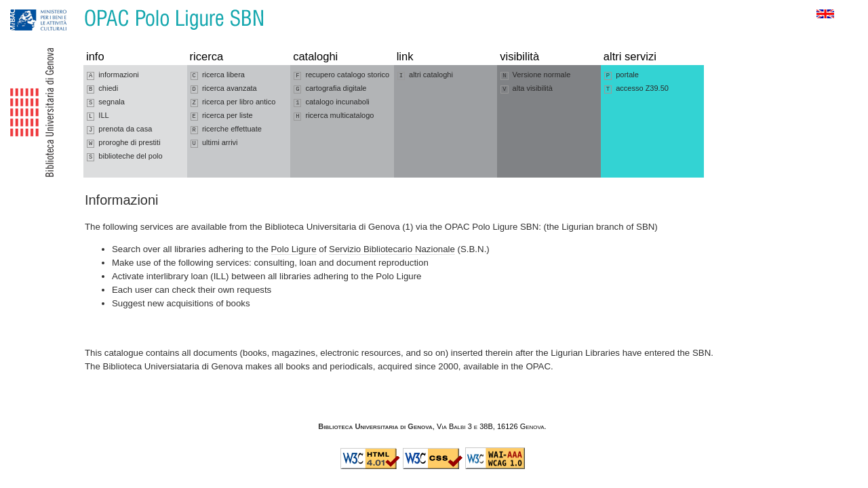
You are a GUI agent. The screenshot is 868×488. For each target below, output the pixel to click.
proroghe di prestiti (124, 143)
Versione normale (535, 75)
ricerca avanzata (224, 89)
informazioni (113, 75)
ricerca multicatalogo (334, 116)
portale (622, 75)
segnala (106, 102)
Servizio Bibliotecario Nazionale (392, 249)
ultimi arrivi (214, 143)
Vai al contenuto (77, 6)
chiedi (102, 89)
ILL (98, 116)
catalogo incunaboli (332, 102)
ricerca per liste (222, 116)
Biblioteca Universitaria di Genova (375, 426)
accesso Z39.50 (636, 89)
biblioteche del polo (125, 157)
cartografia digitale (330, 89)
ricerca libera (218, 75)
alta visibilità (527, 89)
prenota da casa (119, 129)
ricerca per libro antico (233, 102)
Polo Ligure (294, 249)
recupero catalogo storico (341, 75)
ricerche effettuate (226, 129)
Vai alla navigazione (26, 6)
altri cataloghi (425, 75)
